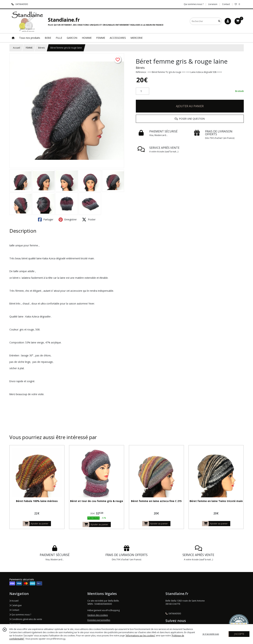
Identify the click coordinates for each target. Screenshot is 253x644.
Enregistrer (68, 220)
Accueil (17, 48)
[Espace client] (228, 21)
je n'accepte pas (211, 634)
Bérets (41, 48)
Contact (226, 4)
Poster (89, 220)
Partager (46, 220)
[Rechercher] (219, 21)
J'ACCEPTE (239, 634)
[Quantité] (142, 91)
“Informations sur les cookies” (140, 636)
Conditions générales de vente (26, 619)
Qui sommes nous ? (20, 615)
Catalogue (16, 605)
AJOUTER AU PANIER (190, 106)
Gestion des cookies (98, 615)
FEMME (29, 48)
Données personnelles (99, 620)
